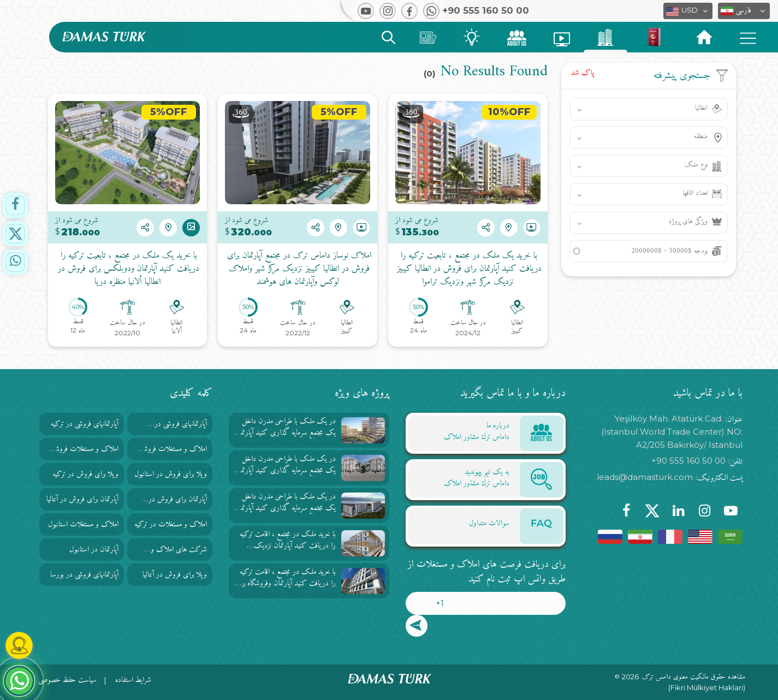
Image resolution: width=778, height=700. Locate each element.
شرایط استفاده (133, 680)
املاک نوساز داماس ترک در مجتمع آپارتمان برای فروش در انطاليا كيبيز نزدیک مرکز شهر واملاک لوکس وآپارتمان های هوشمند (298, 269)
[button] (744, 11)
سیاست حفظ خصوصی (67, 680)
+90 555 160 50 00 (688, 461)
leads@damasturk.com (645, 477)
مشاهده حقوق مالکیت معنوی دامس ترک (694, 677)
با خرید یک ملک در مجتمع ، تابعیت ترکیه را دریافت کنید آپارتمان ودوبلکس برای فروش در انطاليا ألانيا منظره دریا (127, 269)
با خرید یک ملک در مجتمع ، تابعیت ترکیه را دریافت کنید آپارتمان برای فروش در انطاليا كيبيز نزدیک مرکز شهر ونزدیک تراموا (468, 269)
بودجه (669, 251)
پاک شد (583, 73)
